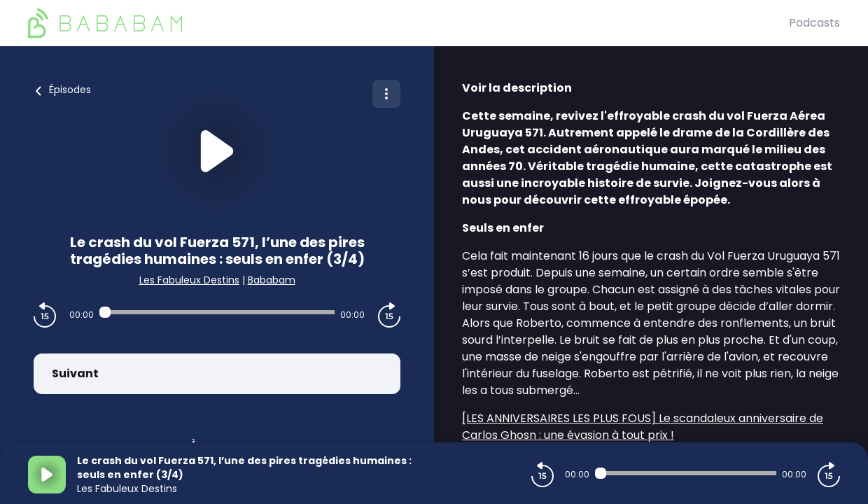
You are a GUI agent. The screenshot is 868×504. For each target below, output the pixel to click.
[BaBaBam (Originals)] (408, 23)
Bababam (272, 280)
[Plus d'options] (386, 94)
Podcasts (814, 23)
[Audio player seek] (217, 312)
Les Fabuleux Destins (189, 280)
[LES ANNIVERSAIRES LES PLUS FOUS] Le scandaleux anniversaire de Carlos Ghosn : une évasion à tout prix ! (643, 427)
